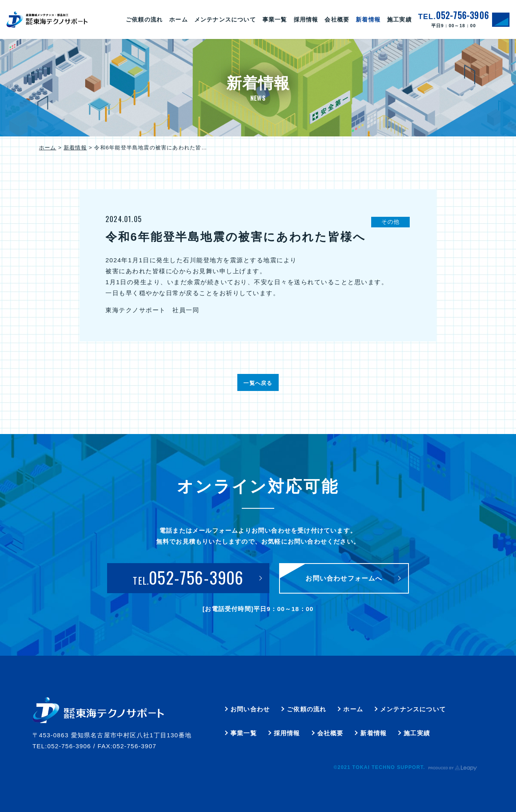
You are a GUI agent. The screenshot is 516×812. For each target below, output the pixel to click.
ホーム (48, 148)
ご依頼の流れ (306, 709)
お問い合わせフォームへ (344, 578)
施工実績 (417, 733)
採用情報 (287, 733)
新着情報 (75, 148)
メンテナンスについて (413, 709)
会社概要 (330, 733)
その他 (391, 222)
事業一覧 (244, 733)
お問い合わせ (250, 709)
